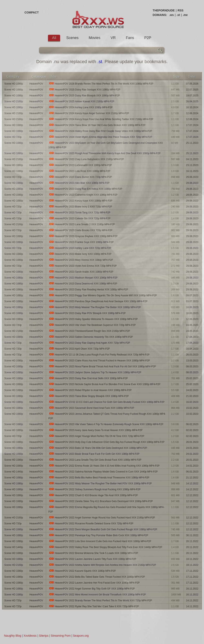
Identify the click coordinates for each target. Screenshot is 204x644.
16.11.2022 (192, 589)
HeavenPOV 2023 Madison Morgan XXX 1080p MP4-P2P (83, 278)
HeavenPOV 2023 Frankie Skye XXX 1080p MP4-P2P (81, 242)
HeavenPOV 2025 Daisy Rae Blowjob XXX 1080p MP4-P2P (84, 95)
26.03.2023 (192, 355)
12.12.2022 (192, 495)
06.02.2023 (192, 424)
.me (185, 15)
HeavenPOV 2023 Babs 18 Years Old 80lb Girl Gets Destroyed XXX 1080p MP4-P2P (98, 448)
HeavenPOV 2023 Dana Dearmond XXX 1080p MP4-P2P (83, 284)
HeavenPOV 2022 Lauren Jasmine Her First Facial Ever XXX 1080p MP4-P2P (94, 583)
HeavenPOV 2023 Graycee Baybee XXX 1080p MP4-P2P (83, 236)
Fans (130, 38)
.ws (171, 15)
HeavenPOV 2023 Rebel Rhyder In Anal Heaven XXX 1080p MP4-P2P (90, 390)
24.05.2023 (192, 325)
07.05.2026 (192, 84)
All (54, 38)
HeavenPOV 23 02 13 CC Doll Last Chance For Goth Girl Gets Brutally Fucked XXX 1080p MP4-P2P (106, 402)
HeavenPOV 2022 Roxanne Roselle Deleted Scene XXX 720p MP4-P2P (91, 523)
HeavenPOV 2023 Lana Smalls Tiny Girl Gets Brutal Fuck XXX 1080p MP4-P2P (95, 460)
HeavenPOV (36, 84)
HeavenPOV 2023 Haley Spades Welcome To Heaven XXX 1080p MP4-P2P (93, 319)
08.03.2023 (192, 367)
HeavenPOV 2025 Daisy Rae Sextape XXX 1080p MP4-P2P (84, 90)
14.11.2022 (192, 601)
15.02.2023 (192, 408)
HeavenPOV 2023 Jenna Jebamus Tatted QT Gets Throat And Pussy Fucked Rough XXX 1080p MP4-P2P (107, 416)
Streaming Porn (61, 636)
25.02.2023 (192, 378)
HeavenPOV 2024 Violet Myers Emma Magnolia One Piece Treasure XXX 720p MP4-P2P (100, 137)
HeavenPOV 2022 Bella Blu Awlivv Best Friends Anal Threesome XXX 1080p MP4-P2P (99, 477)
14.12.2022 (192, 484)
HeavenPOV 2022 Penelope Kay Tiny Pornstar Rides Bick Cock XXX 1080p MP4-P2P (98, 535)
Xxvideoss (30, 636)
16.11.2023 (192, 171)
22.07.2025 (192, 90)
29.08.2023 (192, 177)
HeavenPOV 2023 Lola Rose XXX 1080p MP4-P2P (79, 171)
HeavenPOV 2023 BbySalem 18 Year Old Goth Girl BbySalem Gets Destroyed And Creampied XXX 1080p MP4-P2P (106, 145)
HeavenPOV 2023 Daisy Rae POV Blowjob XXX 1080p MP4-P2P (87, 313)
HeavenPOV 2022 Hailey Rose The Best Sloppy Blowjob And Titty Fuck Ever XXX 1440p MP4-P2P (105, 547)
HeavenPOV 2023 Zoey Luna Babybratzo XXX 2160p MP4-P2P (86, 159)
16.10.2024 (192, 107)
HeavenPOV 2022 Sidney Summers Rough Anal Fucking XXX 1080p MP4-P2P (94, 489)
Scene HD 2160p (14, 101)
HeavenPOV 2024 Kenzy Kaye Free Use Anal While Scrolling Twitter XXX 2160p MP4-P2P (101, 119)
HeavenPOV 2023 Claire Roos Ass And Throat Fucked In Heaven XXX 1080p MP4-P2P (99, 360)
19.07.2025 (192, 96)
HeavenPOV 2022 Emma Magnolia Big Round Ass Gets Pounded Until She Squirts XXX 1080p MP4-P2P (106, 509)
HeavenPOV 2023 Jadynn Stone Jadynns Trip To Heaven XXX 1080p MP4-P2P (95, 372)
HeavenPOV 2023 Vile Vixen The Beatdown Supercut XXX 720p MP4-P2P (92, 325)
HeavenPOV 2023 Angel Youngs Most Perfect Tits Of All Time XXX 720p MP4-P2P (96, 436)
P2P (148, 38)
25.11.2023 (192, 143)
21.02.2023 (192, 396)
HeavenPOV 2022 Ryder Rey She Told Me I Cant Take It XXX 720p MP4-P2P (94, 606)
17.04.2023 (192, 337)
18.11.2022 (192, 559)
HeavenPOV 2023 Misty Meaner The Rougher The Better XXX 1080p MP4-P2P (95, 307)
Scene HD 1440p (14, 472)
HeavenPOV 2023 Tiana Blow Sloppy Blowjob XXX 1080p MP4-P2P (89, 396)
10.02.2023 (192, 414)
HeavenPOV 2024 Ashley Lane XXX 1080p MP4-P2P (80, 107)
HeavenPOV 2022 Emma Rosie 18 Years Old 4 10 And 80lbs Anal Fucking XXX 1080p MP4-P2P (104, 466)
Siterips (44, 636)
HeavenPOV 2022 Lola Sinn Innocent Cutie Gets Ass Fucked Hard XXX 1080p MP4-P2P (100, 541)
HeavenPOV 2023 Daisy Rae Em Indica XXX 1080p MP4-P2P (85, 189)
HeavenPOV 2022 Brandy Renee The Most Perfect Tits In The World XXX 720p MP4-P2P (100, 600)
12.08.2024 (192, 113)
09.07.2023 (192, 295)
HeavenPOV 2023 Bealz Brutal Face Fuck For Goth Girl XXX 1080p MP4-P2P (94, 454)
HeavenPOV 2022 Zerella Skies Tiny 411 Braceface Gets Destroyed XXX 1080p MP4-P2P (101, 501)
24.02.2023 (192, 390)
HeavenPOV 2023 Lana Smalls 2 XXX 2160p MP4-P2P (82, 224)
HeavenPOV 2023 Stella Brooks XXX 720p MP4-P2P (80, 230)
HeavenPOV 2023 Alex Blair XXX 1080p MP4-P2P (79, 183)
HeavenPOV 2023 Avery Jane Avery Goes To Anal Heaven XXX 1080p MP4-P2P (95, 430)
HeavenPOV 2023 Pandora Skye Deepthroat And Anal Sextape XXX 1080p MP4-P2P (98, 301)
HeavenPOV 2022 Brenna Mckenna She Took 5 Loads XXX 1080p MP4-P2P (93, 553)
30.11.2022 (192, 535)
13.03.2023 (192, 361)
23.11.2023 (192, 165)
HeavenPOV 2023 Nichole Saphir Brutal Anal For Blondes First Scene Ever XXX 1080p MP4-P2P (104, 384)
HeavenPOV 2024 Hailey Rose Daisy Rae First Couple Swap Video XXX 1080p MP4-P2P (100, 131)
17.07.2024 (192, 125)
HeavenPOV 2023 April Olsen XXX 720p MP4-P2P (79, 349)
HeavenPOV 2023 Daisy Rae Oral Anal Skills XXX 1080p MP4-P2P (88, 378)
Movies (95, 38)
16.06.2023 (192, 307)
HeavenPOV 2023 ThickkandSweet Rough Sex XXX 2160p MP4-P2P (89, 331)
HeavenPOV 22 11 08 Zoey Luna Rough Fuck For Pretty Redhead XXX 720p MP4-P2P (99, 355)
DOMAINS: (160, 15)
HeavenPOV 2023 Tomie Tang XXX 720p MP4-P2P (79, 212)
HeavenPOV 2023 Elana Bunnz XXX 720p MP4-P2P (80, 177)
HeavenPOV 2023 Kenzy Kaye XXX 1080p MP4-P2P (80, 201)
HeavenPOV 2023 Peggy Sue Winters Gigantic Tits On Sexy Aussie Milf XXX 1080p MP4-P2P (103, 295)
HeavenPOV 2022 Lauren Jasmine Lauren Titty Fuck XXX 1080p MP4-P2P (92, 559)
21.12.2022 (192, 478)
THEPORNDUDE (164, 10)
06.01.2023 (192, 472)
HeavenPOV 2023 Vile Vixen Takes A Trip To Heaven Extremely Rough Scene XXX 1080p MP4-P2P (106, 424)
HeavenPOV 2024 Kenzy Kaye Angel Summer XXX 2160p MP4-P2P (89, 113)
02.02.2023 (192, 430)
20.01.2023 (192, 460)
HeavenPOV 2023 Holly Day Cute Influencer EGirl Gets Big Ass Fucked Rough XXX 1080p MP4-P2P (106, 442)
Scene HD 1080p (14, 84)
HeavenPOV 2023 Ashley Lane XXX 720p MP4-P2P (80, 248)
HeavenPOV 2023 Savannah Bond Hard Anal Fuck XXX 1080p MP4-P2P (91, 408)
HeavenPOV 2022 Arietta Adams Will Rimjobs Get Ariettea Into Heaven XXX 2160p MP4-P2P (102, 565)
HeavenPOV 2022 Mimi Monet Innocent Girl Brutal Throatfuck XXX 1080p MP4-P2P (97, 594)
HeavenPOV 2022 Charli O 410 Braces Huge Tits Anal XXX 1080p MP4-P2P (93, 495)
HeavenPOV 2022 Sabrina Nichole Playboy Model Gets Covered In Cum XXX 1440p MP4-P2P (103, 472)
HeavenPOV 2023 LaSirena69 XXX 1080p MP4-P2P (80, 165)
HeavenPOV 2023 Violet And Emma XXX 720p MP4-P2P (83, 266)
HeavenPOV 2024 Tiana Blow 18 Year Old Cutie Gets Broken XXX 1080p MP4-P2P (97, 125)
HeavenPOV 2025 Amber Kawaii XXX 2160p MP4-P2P (81, 101)
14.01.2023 (192, 466)
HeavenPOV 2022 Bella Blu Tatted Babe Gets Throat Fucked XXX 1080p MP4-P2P (97, 577)
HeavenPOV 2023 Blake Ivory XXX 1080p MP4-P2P (80, 254)
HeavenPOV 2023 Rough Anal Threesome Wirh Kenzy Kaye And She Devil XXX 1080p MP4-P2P (104, 153)
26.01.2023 (192, 442)
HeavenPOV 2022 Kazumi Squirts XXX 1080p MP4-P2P (82, 571)
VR (113, 38)
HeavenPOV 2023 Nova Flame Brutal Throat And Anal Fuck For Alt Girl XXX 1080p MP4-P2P (102, 366)
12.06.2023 (192, 319)
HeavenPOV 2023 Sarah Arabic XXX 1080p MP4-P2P (81, 272)
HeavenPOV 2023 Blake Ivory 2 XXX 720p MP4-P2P (80, 207)
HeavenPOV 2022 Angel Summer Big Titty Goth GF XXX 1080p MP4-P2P (92, 589)
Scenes (72, 38)
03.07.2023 (192, 301)
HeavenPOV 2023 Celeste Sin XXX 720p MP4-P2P (79, 218)
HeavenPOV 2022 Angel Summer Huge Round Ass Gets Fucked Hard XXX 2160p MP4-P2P (102, 518)
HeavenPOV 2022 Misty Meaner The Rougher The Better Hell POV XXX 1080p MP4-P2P (100, 483)
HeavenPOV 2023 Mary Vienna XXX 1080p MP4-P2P (81, 260)
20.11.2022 (192, 541)
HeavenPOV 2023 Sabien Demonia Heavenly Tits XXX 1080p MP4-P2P (91, 337)
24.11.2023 (192, 159)
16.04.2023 (192, 349)
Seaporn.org (81, 636)
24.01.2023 (192, 448)
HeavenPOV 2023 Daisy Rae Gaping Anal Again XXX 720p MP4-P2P (89, 343)
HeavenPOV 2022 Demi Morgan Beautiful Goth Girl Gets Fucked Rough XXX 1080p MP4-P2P (103, 529)
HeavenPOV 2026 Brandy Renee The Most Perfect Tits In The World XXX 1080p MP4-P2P (101, 84)
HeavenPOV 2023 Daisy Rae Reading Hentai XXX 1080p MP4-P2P (88, 289)
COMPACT (32, 12)
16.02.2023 (192, 402)
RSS (180, 10)
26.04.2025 (192, 101)
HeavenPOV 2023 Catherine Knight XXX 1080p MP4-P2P (83, 195)
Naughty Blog (13, 636)
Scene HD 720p (13, 137)
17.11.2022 (192, 571)
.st (178, 15)
